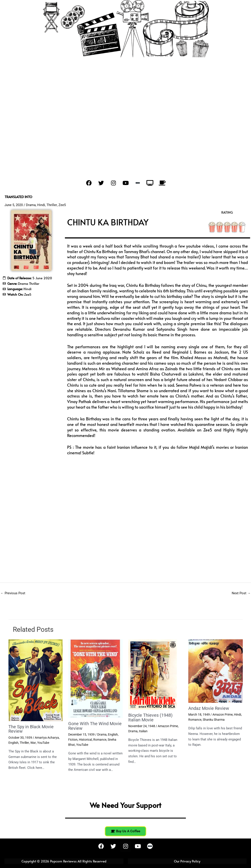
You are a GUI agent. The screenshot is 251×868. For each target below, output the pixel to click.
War (33, 742)
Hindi (41, 205)
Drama (31, 205)
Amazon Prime (168, 726)
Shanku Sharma (214, 720)
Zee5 (62, 205)
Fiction (73, 739)
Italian (143, 731)
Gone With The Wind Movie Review (95, 726)
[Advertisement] (125, 114)
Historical (85, 739)
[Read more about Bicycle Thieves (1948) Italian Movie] (153, 674)
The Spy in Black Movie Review (31, 729)
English (13, 742)
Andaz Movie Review (209, 708)
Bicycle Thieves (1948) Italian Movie (150, 718)
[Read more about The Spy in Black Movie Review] (36, 680)
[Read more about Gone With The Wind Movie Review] (95, 679)
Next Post (241, 593)
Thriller (52, 205)
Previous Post (13, 593)
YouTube (43, 742)
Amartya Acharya (47, 738)
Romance (100, 739)
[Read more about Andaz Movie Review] (216, 671)
